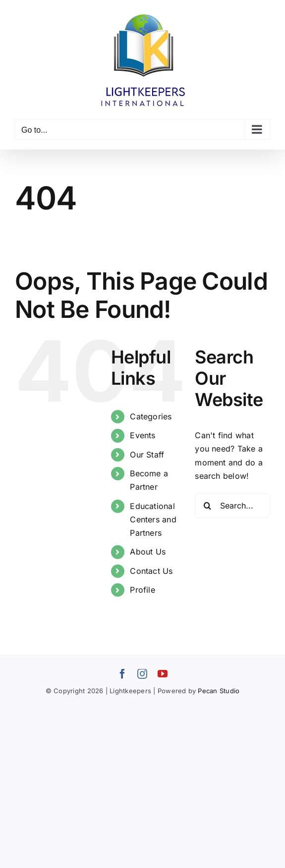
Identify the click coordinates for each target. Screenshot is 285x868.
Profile (142, 590)
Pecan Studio (219, 691)
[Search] (207, 506)
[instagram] (142, 674)
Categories (151, 416)
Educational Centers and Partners (153, 519)
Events (142, 435)
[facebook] (122, 674)
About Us (148, 552)
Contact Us (151, 571)
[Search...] (232, 506)
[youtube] (163, 674)
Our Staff (147, 455)
